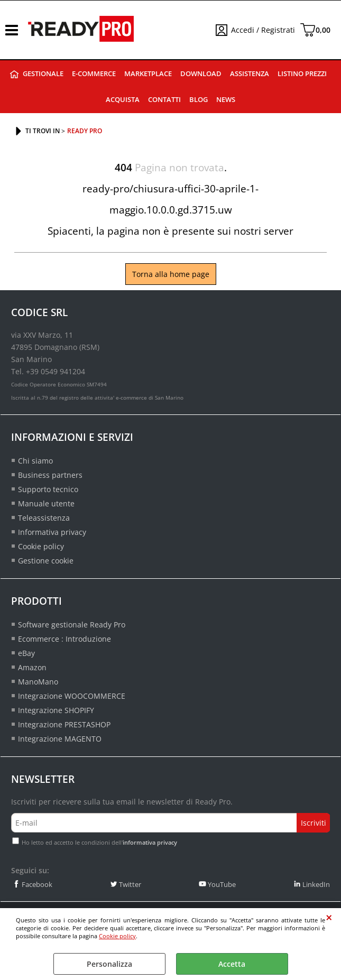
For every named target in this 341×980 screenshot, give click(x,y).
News (226, 100)
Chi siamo (35, 461)
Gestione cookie (46, 561)
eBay (26, 653)
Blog (199, 100)
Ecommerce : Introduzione (64, 639)
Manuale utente (46, 503)
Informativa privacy (52, 532)
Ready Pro (14, 74)
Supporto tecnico (48, 489)
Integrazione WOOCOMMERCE (72, 696)
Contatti (164, 100)
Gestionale (43, 74)
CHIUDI (329, 918)
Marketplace (148, 74)
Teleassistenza (44, 518)
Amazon (32, 667)
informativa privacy (150, 842)
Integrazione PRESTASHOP (64, 724)
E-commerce (94, 74)
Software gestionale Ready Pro (72, 625)
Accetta (232, 964)
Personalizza (109, 964)
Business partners (50, 475)
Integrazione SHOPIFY (56, 710)
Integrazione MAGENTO (60, 739)
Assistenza (250, 74)
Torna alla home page (171, 274)
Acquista (123, 100)
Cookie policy (117, 936)
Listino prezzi (302, 74)
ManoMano (38, 682)
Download (201, 74)
